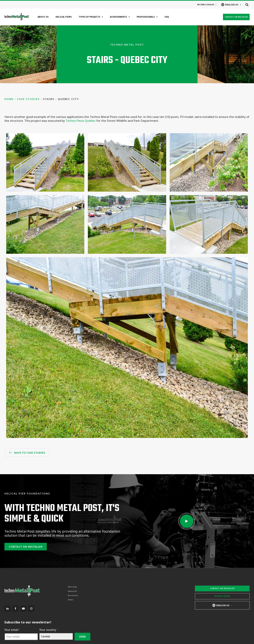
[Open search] (247, 5)
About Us (43, 17)
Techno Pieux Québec (81, 121)
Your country (49, 630)
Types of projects (89, 17)
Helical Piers (64, 17)
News (71, 600)
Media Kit (72, 591)
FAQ (167, 17)
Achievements (118, 17)
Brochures (73, 595)
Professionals (146, 17)
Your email (12, 630)
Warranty (72, 587)
